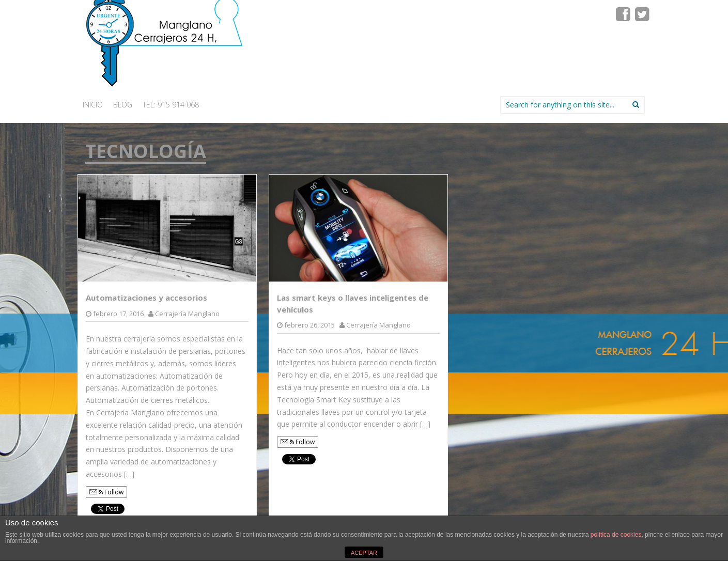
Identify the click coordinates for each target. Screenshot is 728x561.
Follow (106, 492)
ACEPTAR (364, 553)
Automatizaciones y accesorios (146, 298)
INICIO (93, 105)
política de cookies (616, 535)
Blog (123, 105)
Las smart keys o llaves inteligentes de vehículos (353, 303)
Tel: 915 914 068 (171, 105)
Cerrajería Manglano (187, 314)
